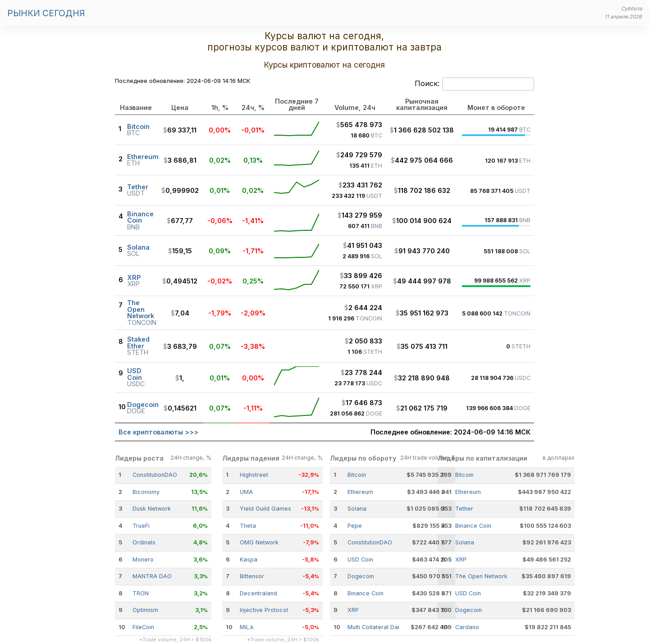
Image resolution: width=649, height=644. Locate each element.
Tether (464, 509)
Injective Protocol (264, 610)
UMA (246, 492)
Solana (357, 509)
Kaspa (249, 560)
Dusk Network (152, 509)
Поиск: (474, 84)
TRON (141, 593)
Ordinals (144, 542)
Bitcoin (357, 475)
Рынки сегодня (46, 13)
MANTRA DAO (152, 576)
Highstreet (254, 475)
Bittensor (252, 576)
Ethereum (360, 492)
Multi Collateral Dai (373, 627)
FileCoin (143, 627)
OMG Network (259, 542)
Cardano (467, 627)
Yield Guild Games (265, 509)
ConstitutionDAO (155, 475)
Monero (143, 560)
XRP (353, 610)
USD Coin (360, 560)
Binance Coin (366, 593)
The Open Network (481, 576)
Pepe (355, 526)
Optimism (145, 610)
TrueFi (141, 526)
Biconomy (146, 492)
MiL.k (247, 627)
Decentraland (258, 593)
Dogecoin (361, 576)
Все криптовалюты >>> (158, 432)
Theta (248, 526)
